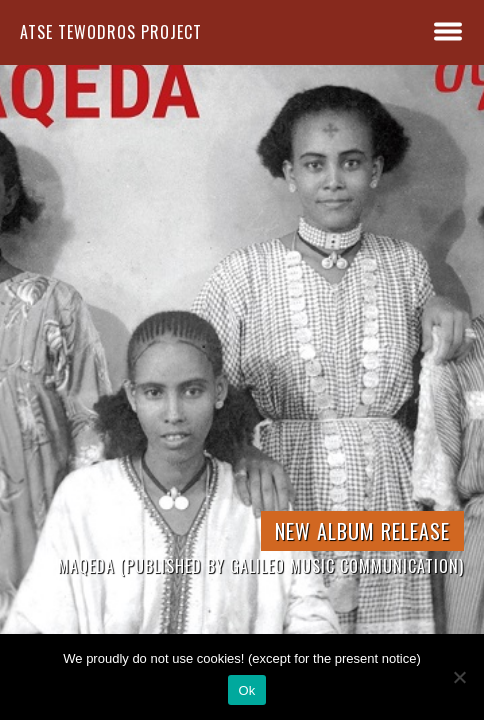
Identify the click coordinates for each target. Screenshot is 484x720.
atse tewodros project (111, 32)
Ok (246, 690)
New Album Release (362, 531)
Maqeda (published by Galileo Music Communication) (261, 566)
